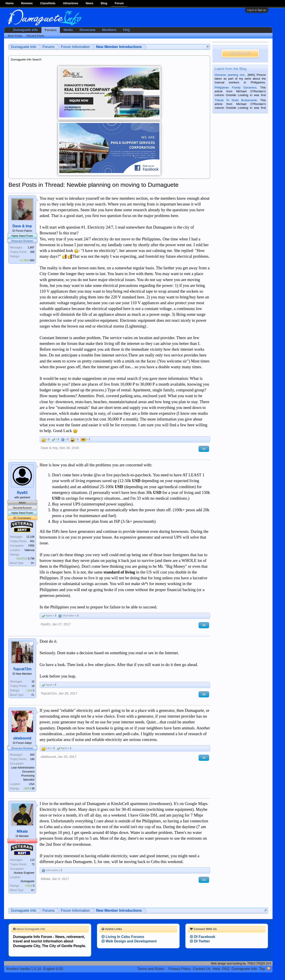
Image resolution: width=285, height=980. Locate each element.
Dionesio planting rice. (230, 75)
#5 (204, 758)
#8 (204, 694)
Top (262, 969)
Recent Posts (36, 36)
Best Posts (15, 36)
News (90, 3)
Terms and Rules (151, 969)
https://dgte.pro (260, 963)
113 (32, 860)
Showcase (88, 30)
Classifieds (48, 3)
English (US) (53, 969)
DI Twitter (200, 941)
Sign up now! (240, 53)
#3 (204, 880)
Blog (104, 3)
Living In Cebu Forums (123, 937)
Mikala (22, 831)
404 (32, 755)
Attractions (71, 3)
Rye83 (22, 493)
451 (32, 541)
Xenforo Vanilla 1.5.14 (24, 969)
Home (10, 3)
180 (32, 759)
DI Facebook (203, 937)
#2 (204, 449)
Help (216, 969)
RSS (269, 968)
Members (109, 30)
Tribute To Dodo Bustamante (236, 100)
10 (33, 682)
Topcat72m (22, 669)
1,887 (31, 248)
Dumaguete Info (25, 30)
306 (32, 252)
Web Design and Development (129, 941)
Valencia (30, 550)
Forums (51, 30)
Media (68, 30)
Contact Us (202, 969)
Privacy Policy (180, 969)
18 (33, 686)
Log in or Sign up (257, 10)
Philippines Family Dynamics (236, 88)
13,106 (30, 537)
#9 (204, 625)
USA (32, 784)
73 (33, 864)
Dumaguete (28, 881)
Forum (119, 3)
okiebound (22, 738)
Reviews (27, 3)
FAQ (126, 30)
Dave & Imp (22, 226)
